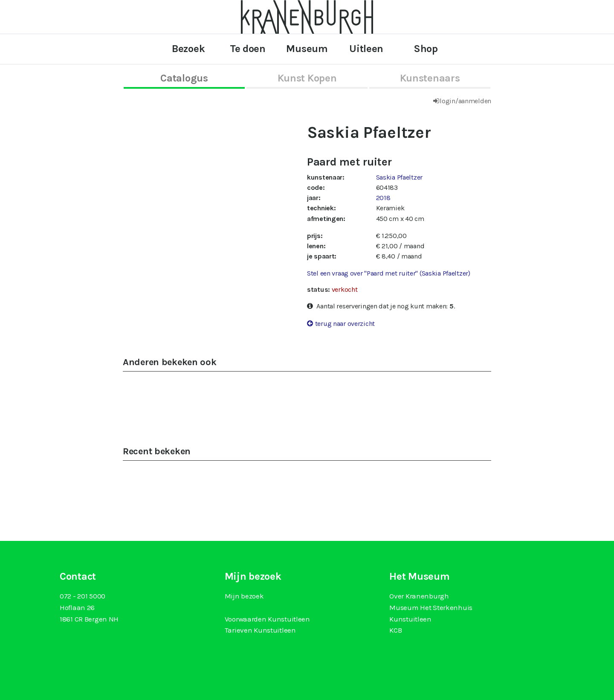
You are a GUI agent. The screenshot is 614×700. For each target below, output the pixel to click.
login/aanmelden (465, 101)
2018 (383, 198)
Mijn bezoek (244, 596)
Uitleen (366, 49)
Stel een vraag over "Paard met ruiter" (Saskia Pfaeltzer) (389, 273)
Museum (307, 49)
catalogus (184, 78)
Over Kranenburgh (419, 596)
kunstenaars (430, 78)
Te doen (248, 49)
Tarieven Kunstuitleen (260, 630)
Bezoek (188, 49)
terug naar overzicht (345, 324)
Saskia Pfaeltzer (399, 177)
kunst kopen (307, 78)
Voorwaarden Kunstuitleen (267, 619)
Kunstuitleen (410, 619)
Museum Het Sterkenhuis (431, 607)
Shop (426, 49)
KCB (395, 630)
